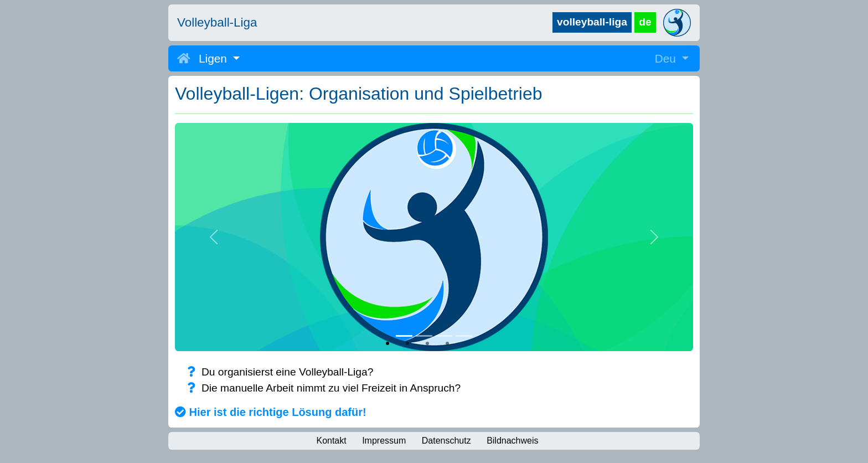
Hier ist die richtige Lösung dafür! (271, 412)
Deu (667, 58)
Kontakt (331, 441)
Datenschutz (446, 441)
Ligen (215, 58)
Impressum (384, 441)
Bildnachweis (512, 441)
